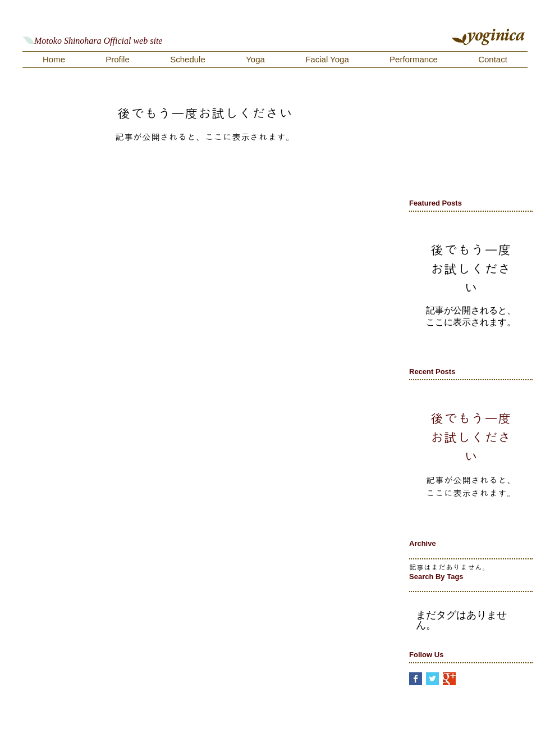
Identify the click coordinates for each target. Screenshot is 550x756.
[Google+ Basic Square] (449, 679)
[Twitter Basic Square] (432, 679)
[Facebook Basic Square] (416, 679)
